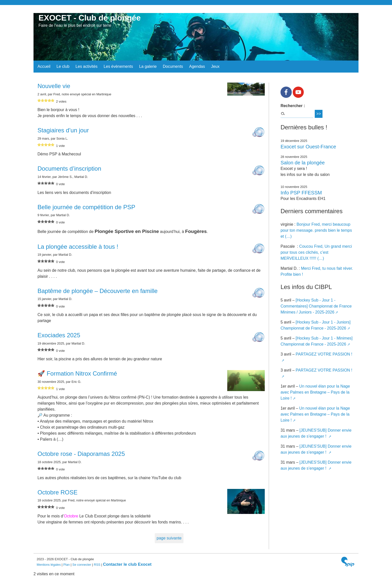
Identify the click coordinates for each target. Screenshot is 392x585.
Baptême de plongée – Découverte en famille (97, 291)
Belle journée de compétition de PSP (86, 207)
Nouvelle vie (54, 86)
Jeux (215, 66)
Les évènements (118, 66)
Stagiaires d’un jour (63, 130)
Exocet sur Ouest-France (308, 147)
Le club (63, 66)
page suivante (169, 538)
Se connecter (82, 565)
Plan (66, 565)
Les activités (86, 66)
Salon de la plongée (303, 163)
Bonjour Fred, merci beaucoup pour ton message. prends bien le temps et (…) (316, 230)
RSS (97, 565)
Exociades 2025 (59, 335)
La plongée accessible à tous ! (78, 247)
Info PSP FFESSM (301, 193)
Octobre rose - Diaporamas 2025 (81, 454)
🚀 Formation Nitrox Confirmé (77, 373)
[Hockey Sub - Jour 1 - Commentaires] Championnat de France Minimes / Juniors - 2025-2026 (316, 306)
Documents (173, 66)
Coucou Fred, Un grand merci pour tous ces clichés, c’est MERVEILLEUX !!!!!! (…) (316, 252)
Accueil (44, 66)
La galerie (148, 66)
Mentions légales (49, 565)
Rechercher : (293, 106)
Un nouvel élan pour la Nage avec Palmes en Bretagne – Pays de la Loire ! (315, 392)
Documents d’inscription (69, 169)
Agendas (197, 66)
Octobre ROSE (57, 492)
